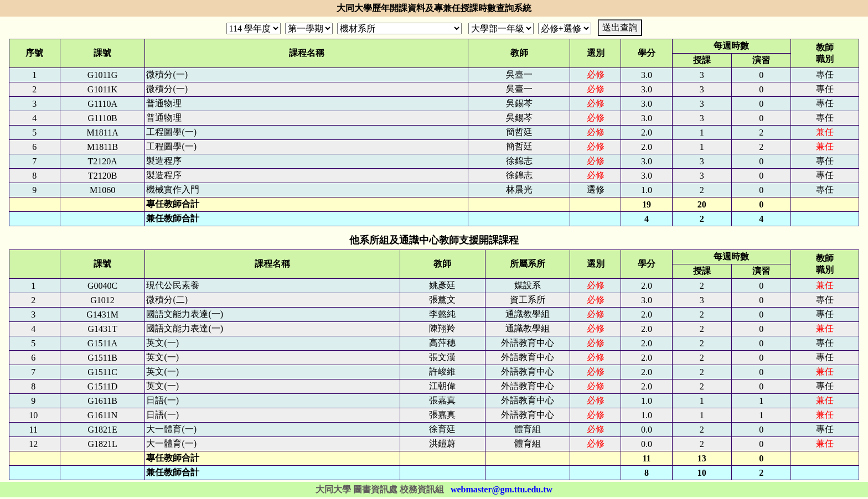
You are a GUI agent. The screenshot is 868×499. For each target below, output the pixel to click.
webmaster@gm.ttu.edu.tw (502, 489)
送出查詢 (620, 27)
